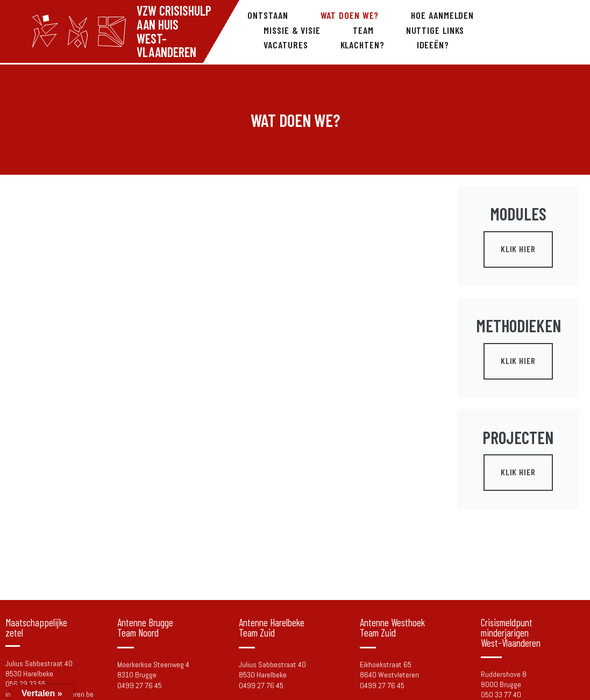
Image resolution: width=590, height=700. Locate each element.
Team (363, 30)
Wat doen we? (350, 15)
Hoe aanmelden (442, 15)
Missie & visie (292, 30)
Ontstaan (268, 15)
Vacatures (286, 45)
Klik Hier (518, 249)
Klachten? (362, 45)
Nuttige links (435, 30)
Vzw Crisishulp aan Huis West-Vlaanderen (174, 31)
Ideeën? (433, 45)
